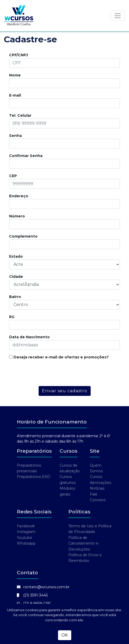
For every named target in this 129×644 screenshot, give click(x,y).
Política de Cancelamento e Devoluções (83, 543)
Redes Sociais (34, 512)
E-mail (15, 95)
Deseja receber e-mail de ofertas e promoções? (59, 357)
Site (95, 451)
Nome (15, 75)
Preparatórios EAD (34, 477)
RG (12, 317)
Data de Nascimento (29, 337)
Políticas (79, 512)
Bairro (15, 297)
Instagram (26, 532)
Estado (16, 256)
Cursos (69, 451)
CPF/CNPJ (19, 55)
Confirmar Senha (26, 156)
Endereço (19, 196)
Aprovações (101, 483)
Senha (15, 136)
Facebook (26, 526)
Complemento (23, 236)
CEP (13, 176)
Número (17, 216)
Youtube (24, 538)
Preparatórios (34, 451)
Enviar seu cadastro (65, 391)
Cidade (16, 277)
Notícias (97, 488)
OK (65, 635)
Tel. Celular (20, 115)
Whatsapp (26, 543)
